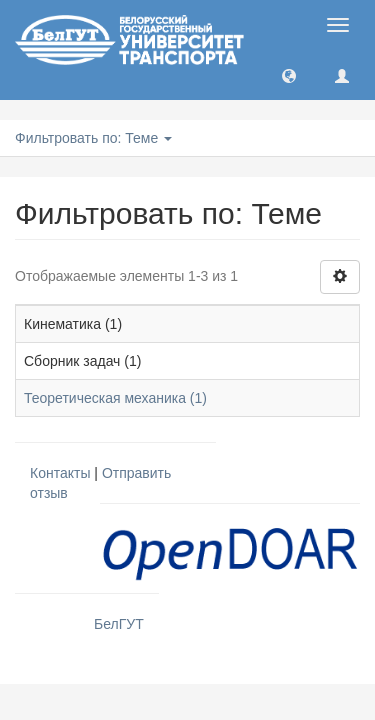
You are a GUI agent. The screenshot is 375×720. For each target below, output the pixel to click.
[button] (289, 75)
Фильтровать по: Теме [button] (93, 138)
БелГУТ (119, 624)
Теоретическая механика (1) (115, 398)
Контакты (60, 473)
